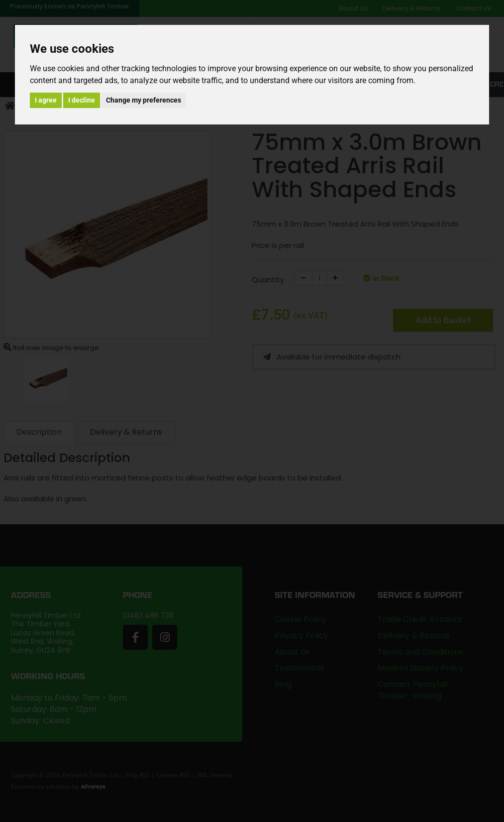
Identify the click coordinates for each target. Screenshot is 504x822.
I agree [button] (46, 100)
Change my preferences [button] (144, 100)
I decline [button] (82, 100)
